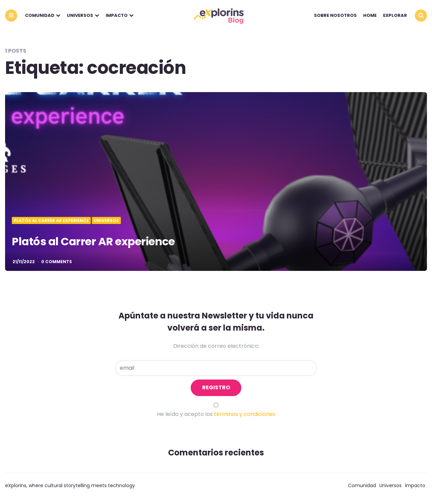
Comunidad (40, 15)
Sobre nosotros (335, 15)
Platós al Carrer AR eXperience (51, 221)
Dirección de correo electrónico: (216, 346)
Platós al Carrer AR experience (93, 241)
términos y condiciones (245, 414)
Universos (80, 15)
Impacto (117, 15)
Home (370, 15)
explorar (395, 15)
